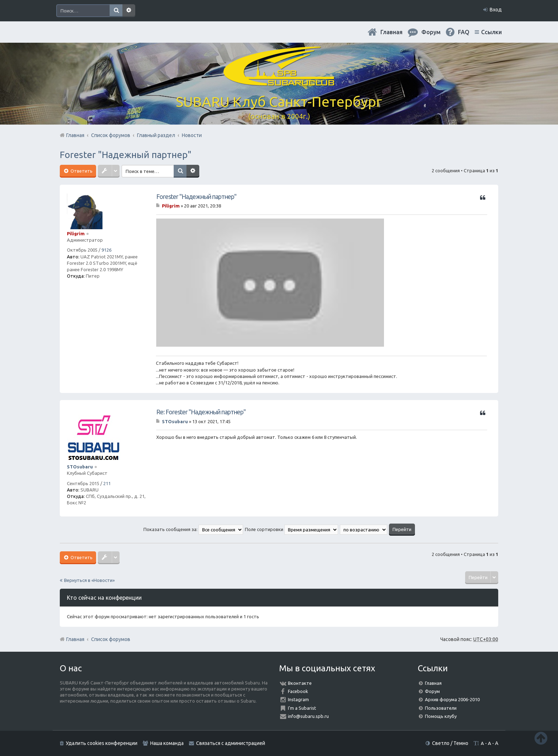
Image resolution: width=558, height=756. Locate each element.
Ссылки (491, 32)
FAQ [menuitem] (464, 32)
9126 (106, 250)
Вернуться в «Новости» (89, 580)
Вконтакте (300, 683)
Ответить (81, 171)
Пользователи (441, 708)
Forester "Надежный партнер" (126, 155)
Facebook (298, 691)
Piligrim (76, 233)
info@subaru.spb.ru (308, 716)
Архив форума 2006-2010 (452, 699)
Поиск (116, 11)
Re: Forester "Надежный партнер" (201, 412)
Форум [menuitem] (431, 32)
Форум (432, 691)
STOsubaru (80, 467)
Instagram (298, 699)
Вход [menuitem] (496, 10)
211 (107, 483)
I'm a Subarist (302, 708)
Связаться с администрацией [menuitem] (231, 743)
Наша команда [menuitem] (167, 743)
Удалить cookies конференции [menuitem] (102, 743)
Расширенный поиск (129, 11)
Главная (391, 32)
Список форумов (111, 639)
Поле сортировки (291, 529)
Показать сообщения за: (193, 529)
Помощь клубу (441, 716)
